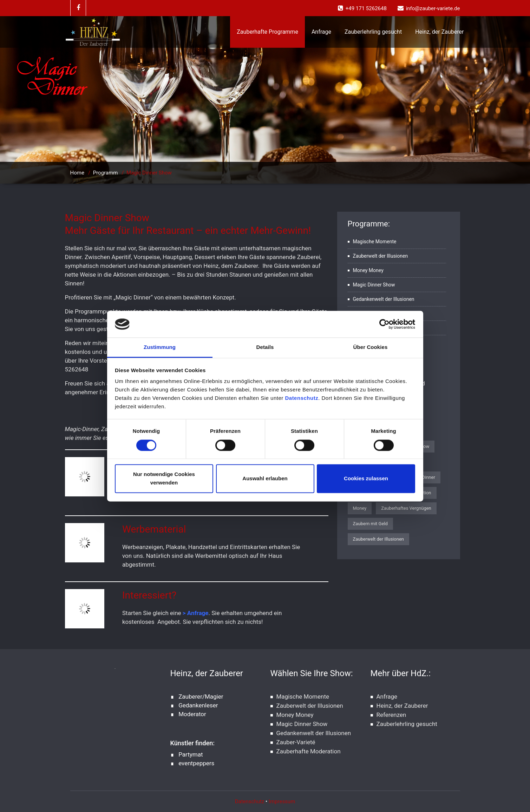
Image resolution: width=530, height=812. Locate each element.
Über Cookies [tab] (371, 347)
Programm (106, 173)
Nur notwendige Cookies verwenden (164, 479)
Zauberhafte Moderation (309, 751)
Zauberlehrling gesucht (373, 32)
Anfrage (321, 32)
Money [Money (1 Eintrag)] (360, 508)
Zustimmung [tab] (160, 347)
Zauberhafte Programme (267, 32)
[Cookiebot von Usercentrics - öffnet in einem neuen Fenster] (384, 324)
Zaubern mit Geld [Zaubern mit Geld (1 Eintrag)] (370, 524)
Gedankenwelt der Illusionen (384, 299)
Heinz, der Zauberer (439, 32)
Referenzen (391, 715)
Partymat (191, 754)
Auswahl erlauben (265, 479)
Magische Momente (375, 242)
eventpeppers (196, 763)
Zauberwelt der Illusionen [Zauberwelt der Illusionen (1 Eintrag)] (378, 539)
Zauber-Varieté (296, 742)
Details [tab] (265, 347)
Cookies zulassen (366, 479)
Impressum (282, 801)
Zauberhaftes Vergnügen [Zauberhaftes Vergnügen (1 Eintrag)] (406, 508)
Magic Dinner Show (374, 285)
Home (77, 173)
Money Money (368, 270)
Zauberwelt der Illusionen (381, 256)
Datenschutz (302, 398)
